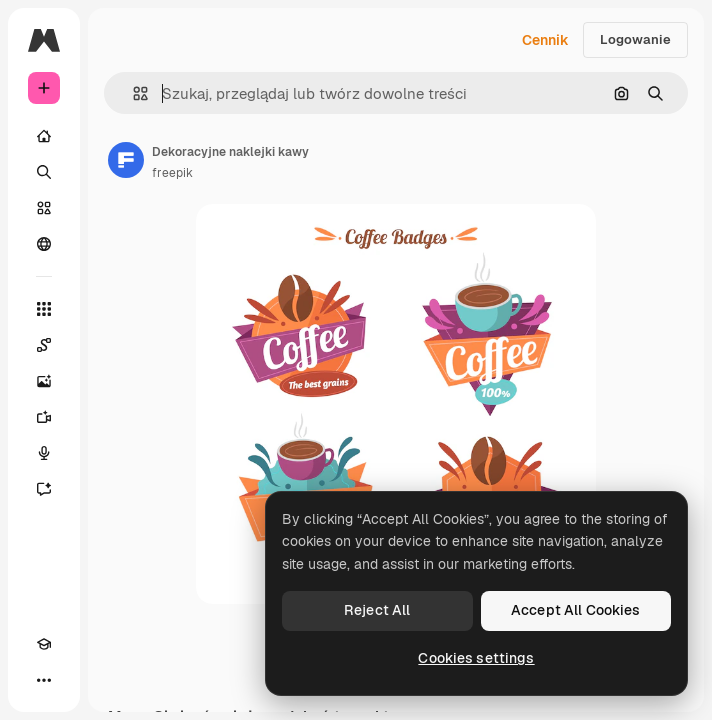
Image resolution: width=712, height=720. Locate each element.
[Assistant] (44, 489)
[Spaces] (44, 345)
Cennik (545, 40)
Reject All (377, 610)
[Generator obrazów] (44, 381)
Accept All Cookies (576, 610)
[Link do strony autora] (126, 160)
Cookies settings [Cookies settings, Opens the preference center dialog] (476, 658)
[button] (132, 93)
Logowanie (635, 39)
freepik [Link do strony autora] (172, 173)
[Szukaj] (44, 172)
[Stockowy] (44, 208)
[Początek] (44, 136)
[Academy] (44, 644)
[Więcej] (44, 680)
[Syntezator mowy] (44, 453)
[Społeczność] (44, 244)
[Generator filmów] (44, 417)
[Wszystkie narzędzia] (44, 309)
